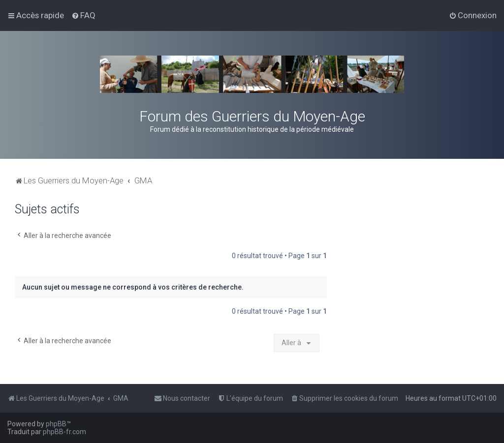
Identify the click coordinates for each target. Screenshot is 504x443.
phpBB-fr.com (64, 432)
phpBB (56, 424)
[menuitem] (83, 15)
